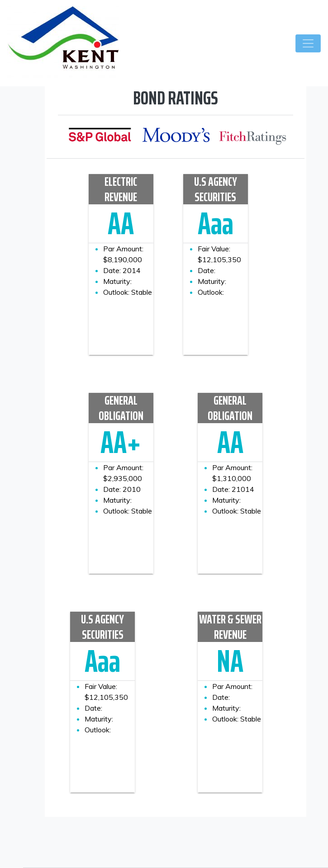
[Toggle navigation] (308, 43)
